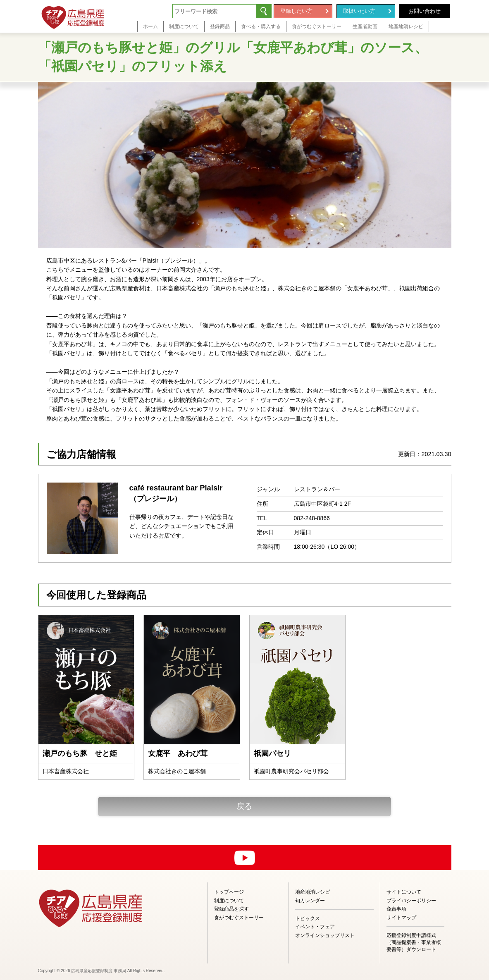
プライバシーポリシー (411, 901)
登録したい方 (296, 11)
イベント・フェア (315, 927)
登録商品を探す (231, 909)
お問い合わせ (425, 11)
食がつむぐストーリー (239, 918)
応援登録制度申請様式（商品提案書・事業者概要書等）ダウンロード (414, 942)
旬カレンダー (310, 901)
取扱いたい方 (359, 11)
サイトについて (404, 892)
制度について (229, 901)
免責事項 (396, 909)
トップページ (229, 892)
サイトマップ (401, 918)
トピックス (308, 918)
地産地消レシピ (312, 892)
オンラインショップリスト (325, 935)
